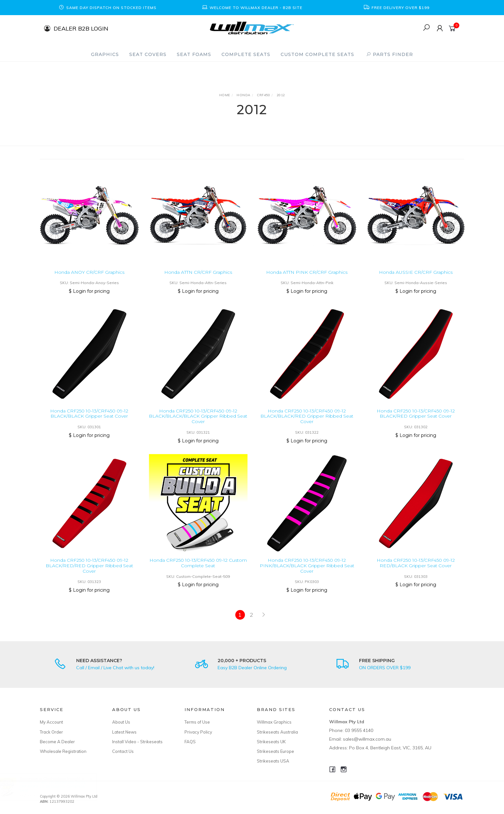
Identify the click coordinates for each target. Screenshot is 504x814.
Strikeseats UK (271, 742)
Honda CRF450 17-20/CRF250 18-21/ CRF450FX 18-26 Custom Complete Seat (59, 786)
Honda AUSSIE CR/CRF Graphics (416, 272)
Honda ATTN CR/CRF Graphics (198, 272)
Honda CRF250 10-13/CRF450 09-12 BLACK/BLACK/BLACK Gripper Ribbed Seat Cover (198, 422)
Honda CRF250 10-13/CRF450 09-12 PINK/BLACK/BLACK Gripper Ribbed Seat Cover (307, 571)
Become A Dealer (57, 742)
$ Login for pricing (89, 291)
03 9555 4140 (359, 730)
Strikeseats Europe (275, 751)
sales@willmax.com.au (367, 739)
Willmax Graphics (274, 722)
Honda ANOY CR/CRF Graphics (89, 272)
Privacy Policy (198, 732)
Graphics (105, 54)
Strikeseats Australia (277, 732)
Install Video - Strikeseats (137, 742)
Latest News (124, 732)
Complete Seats (246, 54)
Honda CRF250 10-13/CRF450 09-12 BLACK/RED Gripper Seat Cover (416, 419)
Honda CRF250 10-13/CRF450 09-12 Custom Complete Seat (198, 569)
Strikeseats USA (273, 761)
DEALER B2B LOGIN (81, 28)
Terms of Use (197, 722)
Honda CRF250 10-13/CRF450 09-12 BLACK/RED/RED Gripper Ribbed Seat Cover (89, 571)
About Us (121, 722)
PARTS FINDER (390, 54)
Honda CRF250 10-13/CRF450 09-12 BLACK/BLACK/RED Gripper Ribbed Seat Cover (307, 422)
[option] (107, 8)
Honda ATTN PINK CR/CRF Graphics (307, 272)
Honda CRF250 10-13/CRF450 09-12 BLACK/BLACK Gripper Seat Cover (89, 419)
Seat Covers (148, 54)
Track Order (51, 732)
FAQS (190, 742)
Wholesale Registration (63, 751)
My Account (51, 722)
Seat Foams (194, 54)
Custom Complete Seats (317, 54)
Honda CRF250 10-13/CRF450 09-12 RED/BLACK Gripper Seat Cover (416, 569)
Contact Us (123, 751)
